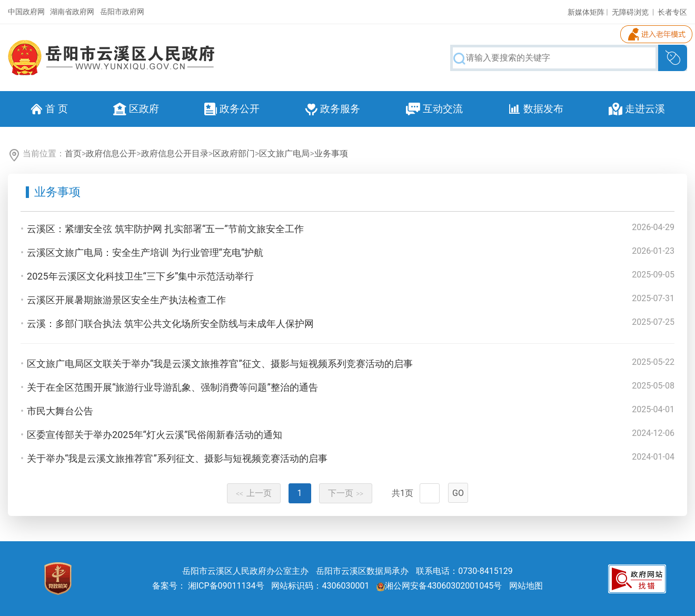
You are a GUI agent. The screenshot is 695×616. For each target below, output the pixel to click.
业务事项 (331, 153)
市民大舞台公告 (60, 411)
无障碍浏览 (630, 12)
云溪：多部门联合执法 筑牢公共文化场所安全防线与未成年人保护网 (170, 324)
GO (458, 493)
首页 (73, 153)
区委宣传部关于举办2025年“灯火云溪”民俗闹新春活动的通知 (155, 435)
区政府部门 (234, 153)
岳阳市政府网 (122, 12)
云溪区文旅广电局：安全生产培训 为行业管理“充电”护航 (145, 252)
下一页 (346, 493)
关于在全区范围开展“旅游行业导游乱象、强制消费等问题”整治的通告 (172, 387)
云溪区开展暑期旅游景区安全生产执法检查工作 (126, 300)
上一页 (254, 493)
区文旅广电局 (284, 153)
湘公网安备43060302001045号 (439, 586)
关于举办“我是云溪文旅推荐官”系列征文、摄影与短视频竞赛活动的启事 (177, 458)
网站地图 (526, 586)
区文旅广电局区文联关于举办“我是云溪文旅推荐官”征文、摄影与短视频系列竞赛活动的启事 (220, 364)
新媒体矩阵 (586, 12)
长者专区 (672, 12)
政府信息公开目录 (175, 153)
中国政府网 (26, 12)
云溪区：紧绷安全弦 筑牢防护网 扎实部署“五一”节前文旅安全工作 (165, 229)
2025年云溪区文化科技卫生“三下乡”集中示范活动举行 (140, 276)
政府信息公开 (111, 153)
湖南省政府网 (72, 12)
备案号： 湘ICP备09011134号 (208, 586)
